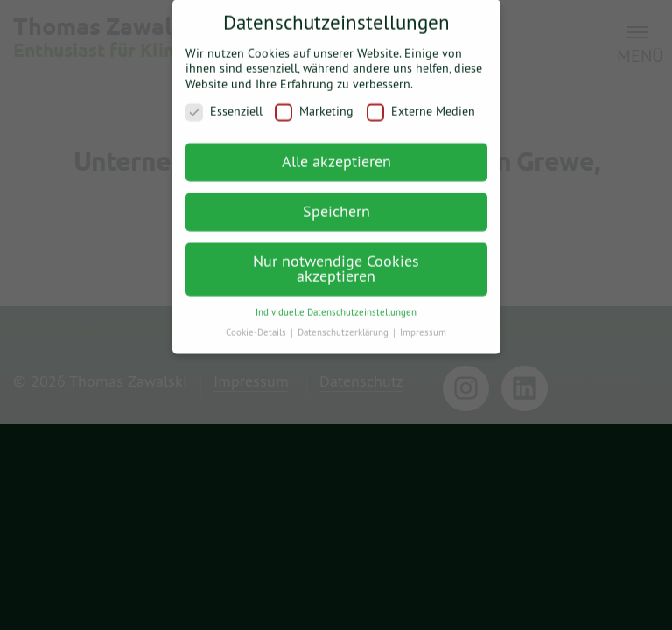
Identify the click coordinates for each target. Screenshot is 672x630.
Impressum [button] (423, 323)
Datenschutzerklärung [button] (344, 323)
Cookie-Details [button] (257, 323)
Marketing (314, 103)
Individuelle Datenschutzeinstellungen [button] (336, 303)
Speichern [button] (336, 202)
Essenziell (224, 103)
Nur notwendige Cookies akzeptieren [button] (336, 259)
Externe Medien (421, 103)
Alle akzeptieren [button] (336, 152)
